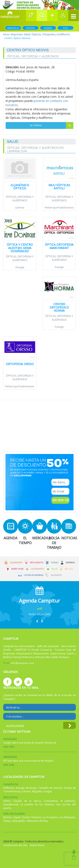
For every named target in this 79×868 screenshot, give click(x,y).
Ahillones (9, 788)
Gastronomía (37, 569)
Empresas (17, 34)
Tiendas (55, 563)
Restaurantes (37, 563)
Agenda (48, 28)
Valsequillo (19, 821)
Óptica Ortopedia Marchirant (59, 246)
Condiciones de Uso (15, 845)
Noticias (30, 28)
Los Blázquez (67, 817)
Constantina (51, 801)
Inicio (6, 34)
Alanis (7, 801)
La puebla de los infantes (37, 804)
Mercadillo (13, 28)
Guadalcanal (11, 804)
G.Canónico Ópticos (20, 187)
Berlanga (31, 788)
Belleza (69, 569)
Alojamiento (16, 563)
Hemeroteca (37, 845)
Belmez (8, 817)
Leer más (9, 747)
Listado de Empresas (34, 575)
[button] (42, 15)
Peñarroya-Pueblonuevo (59, 208)
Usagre (48, 791)
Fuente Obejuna (31, 817)
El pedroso (68, 801)
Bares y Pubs (17, 569)
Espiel (17, 817)
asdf (39, 609)
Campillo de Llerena (50, 788)
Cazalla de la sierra (27, 801)
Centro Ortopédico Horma (59, 307)
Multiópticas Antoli (59, 187)
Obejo (7, 821)
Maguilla (37, 791)
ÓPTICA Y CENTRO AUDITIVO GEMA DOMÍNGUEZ (20, 248)
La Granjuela (50, 817)
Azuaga (20, 267)
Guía (65, 28)
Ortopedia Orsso (20, 364)
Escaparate (56, 575)
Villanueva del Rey (37, 821)
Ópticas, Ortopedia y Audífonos (51, 34)
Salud (27, 34)
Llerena (20, 208)
